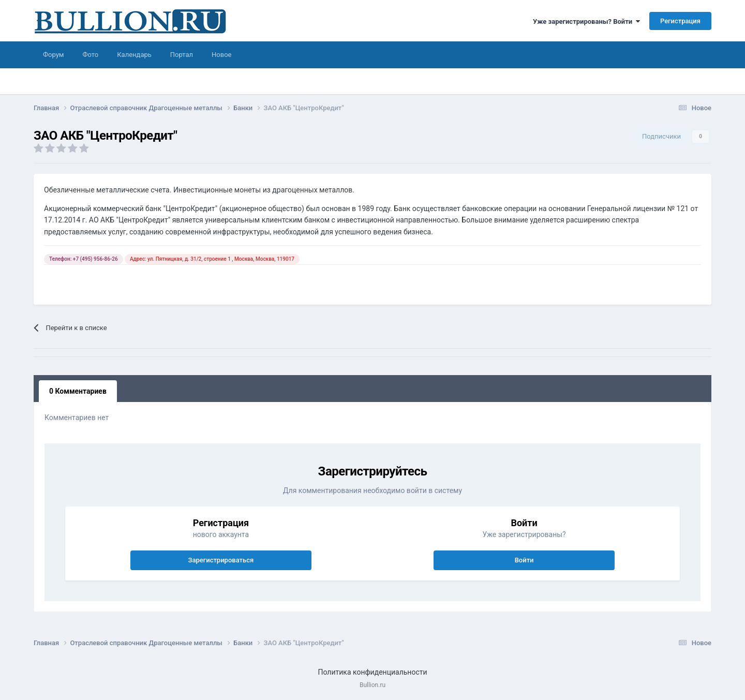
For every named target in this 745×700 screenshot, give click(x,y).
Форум (53, 55)
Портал (182, 55)
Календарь (134, 55)
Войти (524, 560)
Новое (221, 55)
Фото (90, 55)
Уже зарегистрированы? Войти (586, 21)
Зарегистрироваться (221, 560)
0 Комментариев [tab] (78, 391)
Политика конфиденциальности (372, 672)
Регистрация (680, 21)
